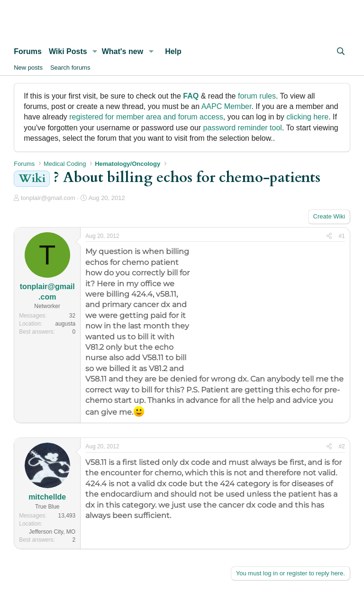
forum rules (257, 96)
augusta (66, 324)
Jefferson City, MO (52, 532)
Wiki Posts (68, 51)
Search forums (70, 68)
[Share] (329, 236)
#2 (341, 446)
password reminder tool (243, 128)
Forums (28, 51)
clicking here (307, 117)
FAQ (191, 96)
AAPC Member (227, 106)
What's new (123, 51)
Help (173, 51)
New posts (28, 68)
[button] (95, 52)
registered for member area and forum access (146, 117)
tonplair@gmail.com (48, 198)
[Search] (341, 52)
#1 (341, 236)
